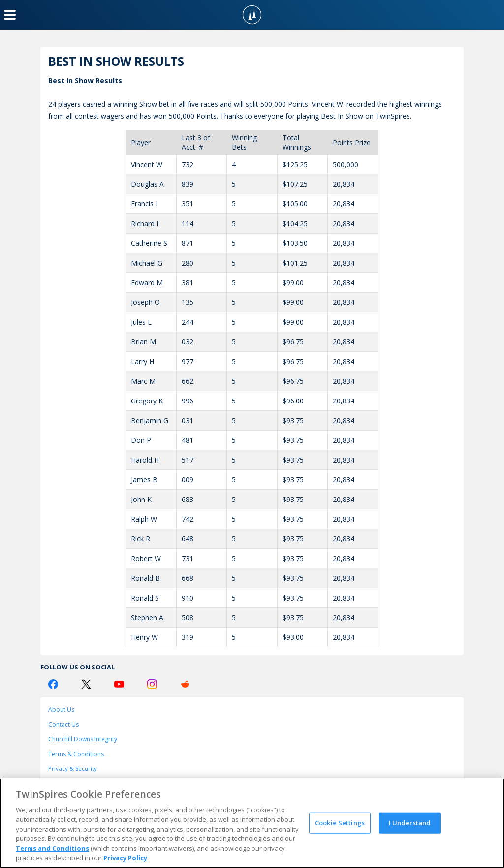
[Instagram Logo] (152, 684)
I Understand (410, 823)
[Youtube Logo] (119, 684)
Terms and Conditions (52, 848)
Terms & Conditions (76, 754)
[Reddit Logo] (185, 684)
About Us (61, 710)
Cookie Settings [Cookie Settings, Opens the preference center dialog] (340, 823)
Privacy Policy (125, 858)
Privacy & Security (73, 769)
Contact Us (63, 724)
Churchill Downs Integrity (83, 739)
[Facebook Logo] (53, 684)
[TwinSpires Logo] (252, 15)
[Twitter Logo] (86, 684)
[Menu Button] (10, 15)
